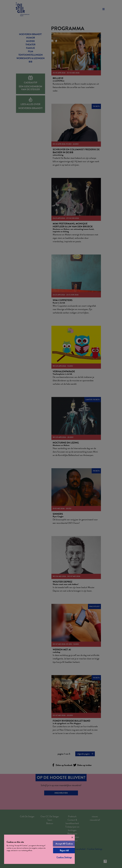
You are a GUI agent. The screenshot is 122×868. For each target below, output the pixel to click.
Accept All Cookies (64, 844)
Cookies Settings (64, 857)
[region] (39, 849)
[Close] (72, 837)
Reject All (64, 850)
